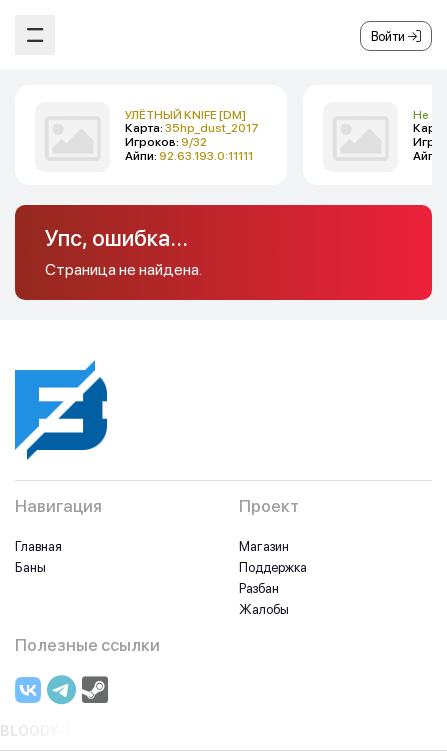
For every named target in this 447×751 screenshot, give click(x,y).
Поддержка (273, 567)
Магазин (264, 546)
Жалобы (264, 609)
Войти (396, 36)
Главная (38, 546)
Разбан (259, 588)
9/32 (194, 142)
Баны (30, 567)
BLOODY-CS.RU (55, 731)
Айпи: (189, 156)
